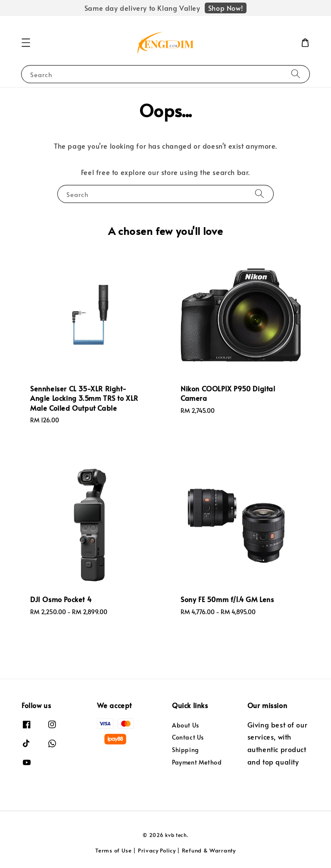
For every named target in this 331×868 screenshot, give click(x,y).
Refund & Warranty (209, 850)
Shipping (186, 750)
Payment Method (197, 762)
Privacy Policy (157, 850)
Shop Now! (226, 8)
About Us (186, 725)
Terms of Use (113, 850)
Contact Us (188, 737)
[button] (26, 43)
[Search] (296, 74)
